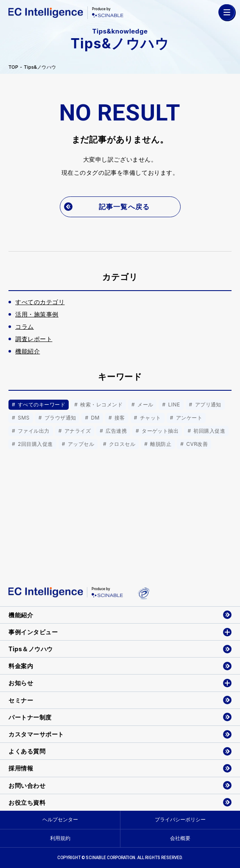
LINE (173, 405)
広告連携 (115, 431)
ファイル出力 (33, 431)
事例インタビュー (33, 632)
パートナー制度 (30, 717)
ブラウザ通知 (60, 418)
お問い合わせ (27, 785)
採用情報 (21, 768)
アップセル (80, 444)
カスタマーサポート (36, 734)
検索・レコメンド (100, 405)
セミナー (21, 700)
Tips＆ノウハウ (31, 649)
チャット (150, 418)
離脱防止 (160, 444)
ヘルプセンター (60, 819)
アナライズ (77, 431)
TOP (13, 67)
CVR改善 (196, 444)
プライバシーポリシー (180, 819)
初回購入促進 (208, 431)
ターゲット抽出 (159, 431)
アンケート (188, 418)
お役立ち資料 (27, 802)
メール (144, 405)
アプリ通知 (207, 405)
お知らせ (21, 683)
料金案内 (21, 666)
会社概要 (180, 838)
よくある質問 (27, 751)
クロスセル (121, 444)
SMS (23, 418)
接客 (119, 418)
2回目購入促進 (35, 444)
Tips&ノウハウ (40, 67)
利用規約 (60, 838)
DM (95, 418)
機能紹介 (21, 615)
